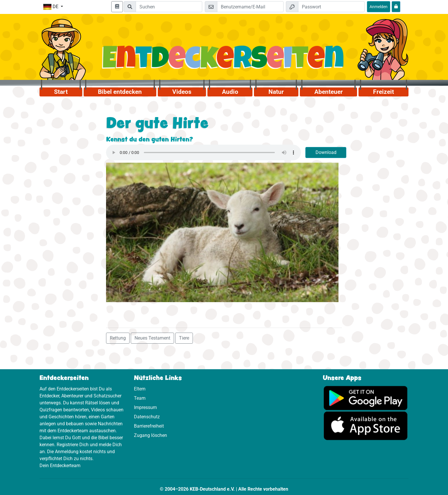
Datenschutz (147, 417)
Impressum (145, 407)
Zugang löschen (150, 435)
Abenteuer (329, 92)
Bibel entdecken (120, 92)
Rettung (118, 338)
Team (140, 398)
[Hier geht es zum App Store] (366, 425)
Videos (182, 92)
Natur (276, 92)
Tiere (184, 338)
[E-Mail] (250, 7)
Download (326, 152)
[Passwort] (331, 7)
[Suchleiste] (169, 7)
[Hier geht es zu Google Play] (366, 398)
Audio (230, 92)
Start (61, 92)
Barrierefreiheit (149, 426)
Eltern (140, 389)
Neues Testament (152, 338)
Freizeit (384, 92)
